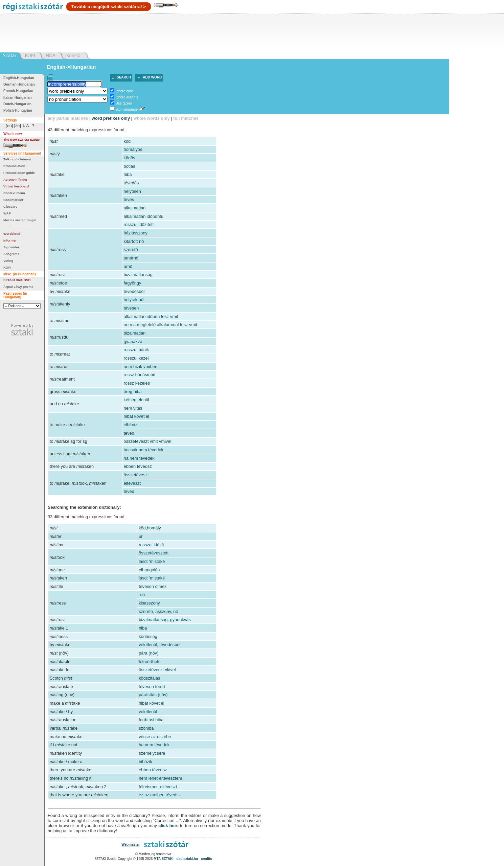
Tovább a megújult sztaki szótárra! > (109, 7)
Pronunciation (14, 166)
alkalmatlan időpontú (144, 216)
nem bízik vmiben (141, 367)
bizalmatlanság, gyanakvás (165, 620)
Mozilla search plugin (20, 220)
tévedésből (134, 291)
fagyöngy (133, 283)
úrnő (128, 266)
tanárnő (131, 258)
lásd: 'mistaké (152, 561)
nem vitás (133, 408)
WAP (7, 213)
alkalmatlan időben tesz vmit (151, 316)
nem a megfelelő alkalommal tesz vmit (161, 325)
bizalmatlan (135, 333)
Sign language (127, 109)
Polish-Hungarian (18, 110)
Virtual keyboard (16, 186)
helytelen (132, 191)
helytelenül (134, 300)
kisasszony (149, 603)
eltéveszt (132, 483)
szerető (131, 249)
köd (127, 141)
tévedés (131, 183)
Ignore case (125, 91)
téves (129, 199)
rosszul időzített (139, 224)
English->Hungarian (71, 67)
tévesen (131, 308)
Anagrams (11, 254)
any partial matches (68, 118)
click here (168, 826)
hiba (128, 174)
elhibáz (131, 425)
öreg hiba (133, 392)
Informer (10, 240)
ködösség (148, 636)
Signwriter (11, 247)
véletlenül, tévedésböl (159, 645)
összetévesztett (154, 553)
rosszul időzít (151, 545)
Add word (152, 77)
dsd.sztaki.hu (187, 859)
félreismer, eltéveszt (158, 787)
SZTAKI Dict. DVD (17, 280)
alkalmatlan (135, 208)
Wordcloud (12, 234)
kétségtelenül (136, 400)
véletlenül (148, 712)
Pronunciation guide (19, 173)
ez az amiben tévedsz (160, 795)
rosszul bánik (136, 350)
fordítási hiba (151, 720)
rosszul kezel (136, 358)
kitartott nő (134, 241)
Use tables (124, 103)
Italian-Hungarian (18, 98)
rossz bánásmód (140, 375)
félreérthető (150, 662)
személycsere (152, 753)
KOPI (7, 267)
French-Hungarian (18, 91)
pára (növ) (148, 653)
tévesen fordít (152, 687)
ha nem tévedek (139, 458)
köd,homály (150, 528)
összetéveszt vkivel (157, 670)
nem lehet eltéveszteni (160, 778)
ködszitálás (149, 678)
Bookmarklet (13, 200)
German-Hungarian (19, 84)
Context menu (14, 193)
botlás (130, 166)
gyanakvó (133, 341)
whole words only (151, 118)
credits (207, 859)
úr (141, 536)
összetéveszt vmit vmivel (148, 441)
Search (124, 77)
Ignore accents (127, 97)
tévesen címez (153, 586)
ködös (130, 158)
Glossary (10, 207)
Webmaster (131, 845)
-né (142, 595)
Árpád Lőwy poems (18, 287)
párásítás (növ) (153, 695)
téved (129, 433)
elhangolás (149, 570)
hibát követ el (136, 416)
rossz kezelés (137, 383)
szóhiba (146, 728)
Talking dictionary (17, 159)
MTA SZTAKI (164, 859)
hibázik (145, 762)
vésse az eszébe (155, 737)
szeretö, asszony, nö (158, 611)
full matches (186, 118)
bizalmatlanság (138, 275)
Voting (8, 261)
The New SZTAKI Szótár (22, 140)
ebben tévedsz (138, 466)
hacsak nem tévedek (144, 450)
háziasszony (136, 233)
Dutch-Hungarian (17, 104)
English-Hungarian (19, 78)
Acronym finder (15, 179)
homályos (133, 149)
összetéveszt (136, 475)
